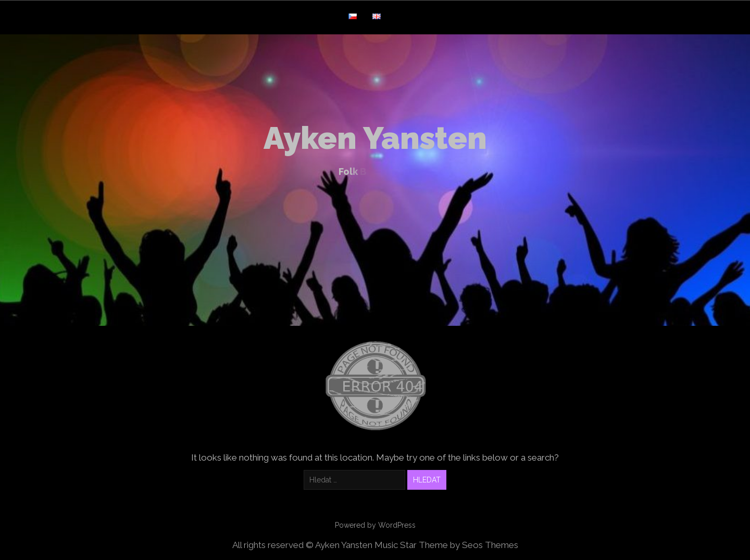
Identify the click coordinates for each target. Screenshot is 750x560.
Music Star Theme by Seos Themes (446, 545)
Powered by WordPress (375, 525)
